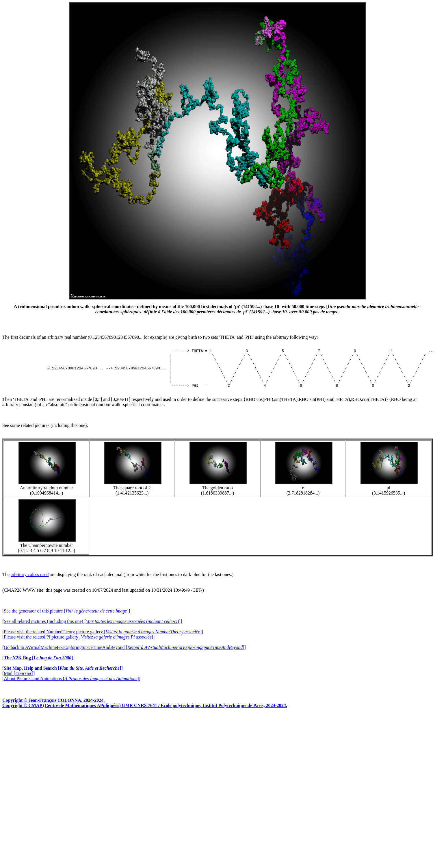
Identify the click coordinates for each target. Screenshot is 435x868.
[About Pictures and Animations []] (71, 686)
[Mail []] (18, 681)
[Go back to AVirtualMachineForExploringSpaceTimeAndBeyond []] (124, 655)
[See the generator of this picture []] (66, 619)
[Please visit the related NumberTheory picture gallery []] (103, 640)
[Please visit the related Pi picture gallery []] (78, 645)
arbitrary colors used (30, 582)
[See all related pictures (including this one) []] (92, 629)
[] (38, 666)
